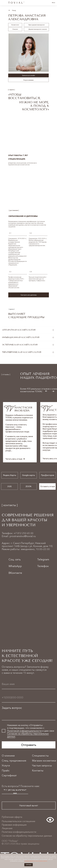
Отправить (29, 745)
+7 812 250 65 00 (23, 533)
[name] (29, 684)
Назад (14, 10)
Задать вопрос (12, 708)
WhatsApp (15, 566)
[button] (29, 296)
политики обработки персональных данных (36, 861)
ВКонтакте (15, 573)
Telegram (43, 559)
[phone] (29, 698)
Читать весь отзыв (14, 459)
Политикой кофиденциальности (24, 731)
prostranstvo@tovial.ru (23, 536)
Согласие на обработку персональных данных (28, 735)
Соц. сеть (15, 559)
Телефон (43, 566)
